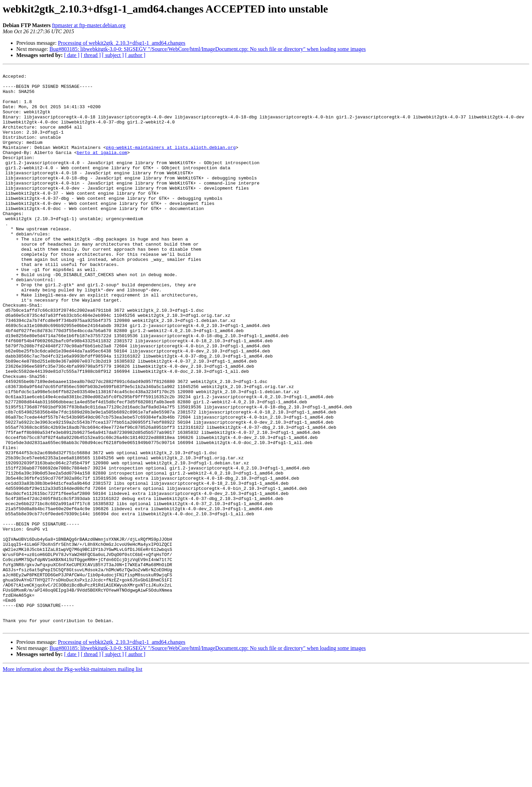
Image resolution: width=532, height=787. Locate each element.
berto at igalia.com (102, 170)
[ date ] (72, 55)
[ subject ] (113, 55)
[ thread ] (91, 55)
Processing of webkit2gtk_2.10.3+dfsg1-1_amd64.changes (122, 43)
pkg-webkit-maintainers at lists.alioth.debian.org (171, 164)
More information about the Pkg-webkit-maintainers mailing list (72, 781)
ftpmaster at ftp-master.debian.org (89, 25)
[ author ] (135, 55)
